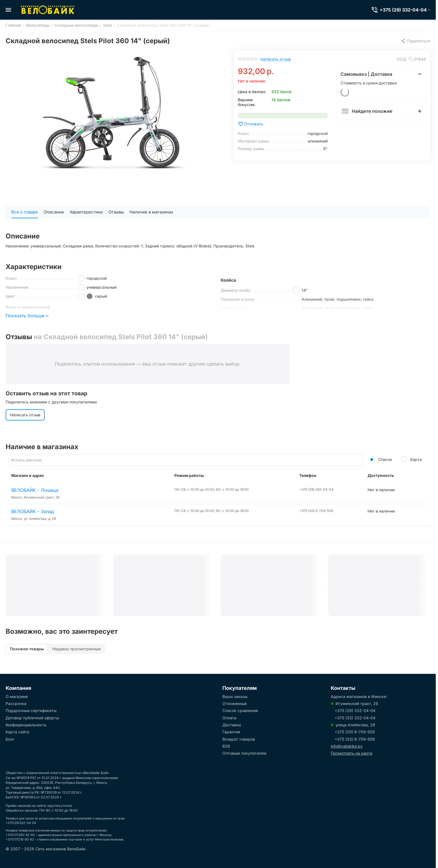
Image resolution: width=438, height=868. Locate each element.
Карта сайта (17, 732)
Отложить (251, 124)
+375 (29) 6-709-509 (355, 732)
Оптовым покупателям (244, 753)
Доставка (232, 725)
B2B (226, 746)
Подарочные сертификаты (31, 710)
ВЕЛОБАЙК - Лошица (35, 490)
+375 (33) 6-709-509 (355, 739)
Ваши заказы (235, 696)
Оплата (229, 718)
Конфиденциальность (26, 725)
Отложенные (235, 703)
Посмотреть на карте (352, 753)
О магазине (17, 696)
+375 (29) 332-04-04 (355, 710)
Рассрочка (16, 703)
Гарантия (231, 732)
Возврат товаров (239, 739)
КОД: (402, 59)
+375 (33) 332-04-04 (355, 718)
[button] (415, 41)
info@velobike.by (347, 746)
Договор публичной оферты (32, 718)
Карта (411, 459)
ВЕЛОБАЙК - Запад (33, 511)
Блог (10, 739)
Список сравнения (240, 710)
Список (380, 459)
